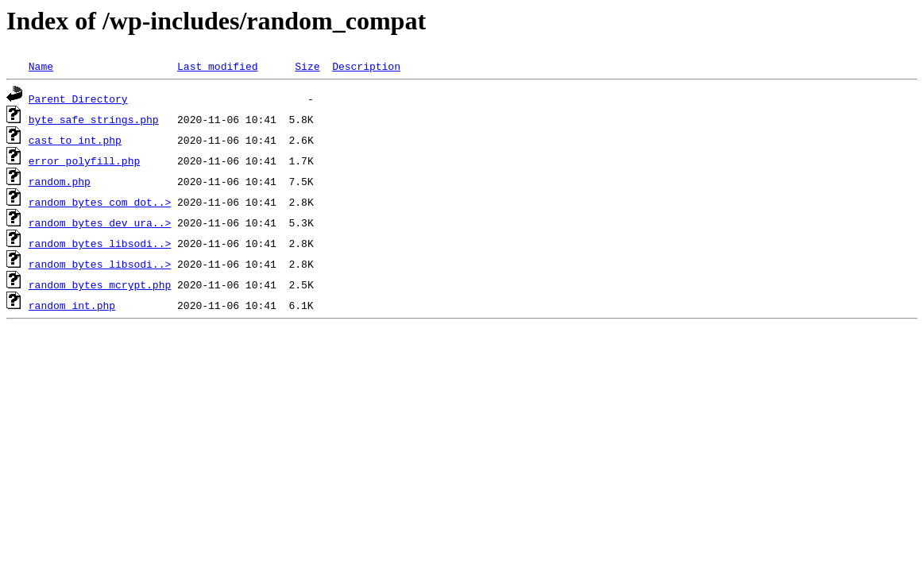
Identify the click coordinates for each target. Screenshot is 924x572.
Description (366, 66)
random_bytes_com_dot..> (100, 202)
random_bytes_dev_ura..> (100, 222)
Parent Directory (78, 99)
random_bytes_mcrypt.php (100, 284)
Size (307, 66)
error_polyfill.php (84, 160)
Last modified (217, 66)
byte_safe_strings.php (94, 119)
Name (41, 66)
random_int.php (72, 305)
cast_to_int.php (75, 140)
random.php (60, 181)
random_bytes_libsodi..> (100, 243)
